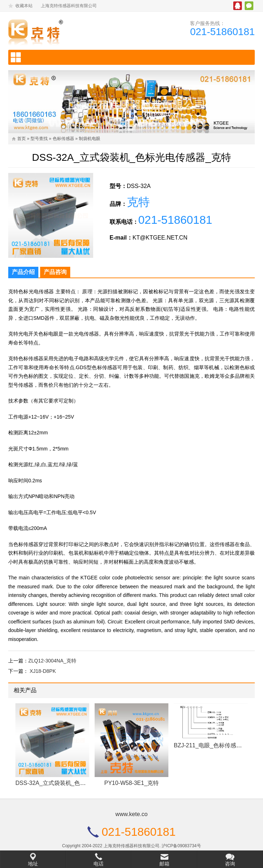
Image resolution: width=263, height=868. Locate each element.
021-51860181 (222, 32)
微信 (249, 6)
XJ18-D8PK (43, 671)
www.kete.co (131, 814)
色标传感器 (63, 139)
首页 (21, 139)
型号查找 (39, 139)
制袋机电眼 (90, 139)
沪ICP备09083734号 (181, 846)
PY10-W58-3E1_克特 (131, 783)
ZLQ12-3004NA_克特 (52, 661)
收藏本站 (24, 6)
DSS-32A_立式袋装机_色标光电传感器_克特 (72, 783)
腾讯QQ (238, 6)
